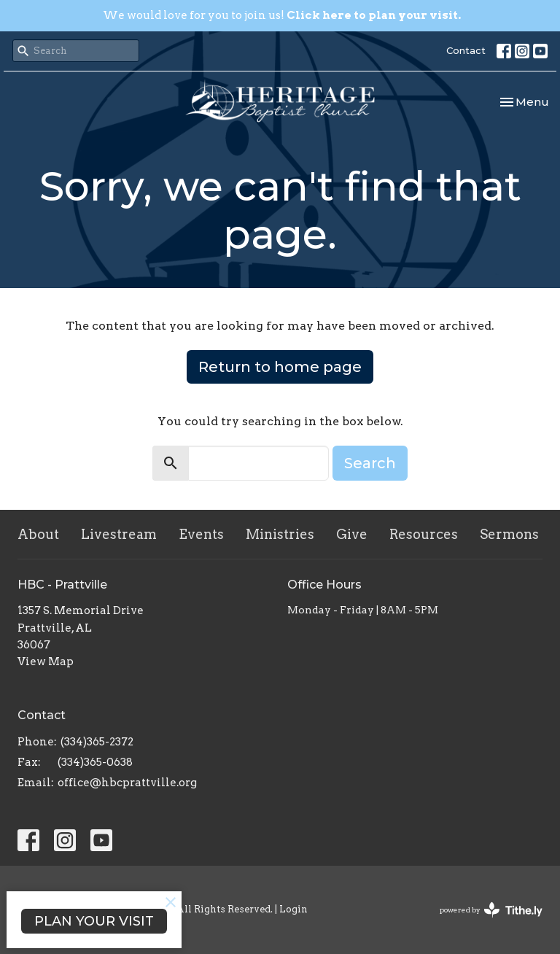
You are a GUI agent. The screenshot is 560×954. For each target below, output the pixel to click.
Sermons (509, 534)
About (38, 534)
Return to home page (280, 367)
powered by (491, 910)
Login (293, 909)
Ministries (280, 534)
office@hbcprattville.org (127, 783)
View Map (46, 662)
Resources (424, 534)
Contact (466, 50)
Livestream (119, 534)
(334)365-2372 (97, 742)
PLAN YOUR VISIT (94, 921)
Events (201, 534)
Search (370, 463)
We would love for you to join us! (282, 15)
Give (352, 534)
